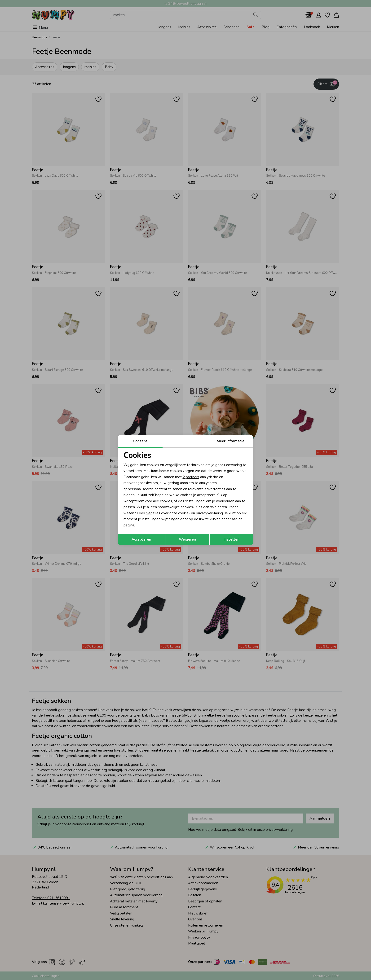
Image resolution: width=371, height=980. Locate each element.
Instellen (232, 539)
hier (149, 513)
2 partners (191, 477)
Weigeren (187, 539)
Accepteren (141, 539)
